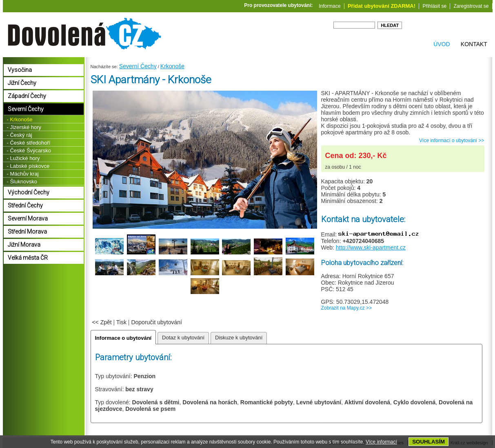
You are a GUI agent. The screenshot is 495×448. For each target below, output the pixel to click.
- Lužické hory (23, 158)
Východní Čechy (29, 192)
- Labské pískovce (28, 166)
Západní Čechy (27, 96)
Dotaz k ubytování (183, 338)
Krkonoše (172, 66)
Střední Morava (27, 232)
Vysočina (20, 70)
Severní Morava (28, 218)
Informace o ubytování (123, 338)
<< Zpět (102, 322)
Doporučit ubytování (156, 322)
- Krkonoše (20, 119)
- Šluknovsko (22, 182)
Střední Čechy (25, 205)
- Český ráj (20, 135)
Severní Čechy (138, 66)
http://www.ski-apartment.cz (371, 247)
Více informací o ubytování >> (452, 140)
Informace (330, 6)
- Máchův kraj (23, 174)
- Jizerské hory (24, 127)
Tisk (121, 322)
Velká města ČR (28, 258)
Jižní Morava (24, 245)
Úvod (442, 44)
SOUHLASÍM (428, 442)
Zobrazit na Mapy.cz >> (347, 308)
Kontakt (474, 44)
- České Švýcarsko (29, 150)
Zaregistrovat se (471, 6)
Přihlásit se (434, 6)
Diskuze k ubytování (239, 338)
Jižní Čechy (22, 83)
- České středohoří (29, 143)
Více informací (381, 442)
